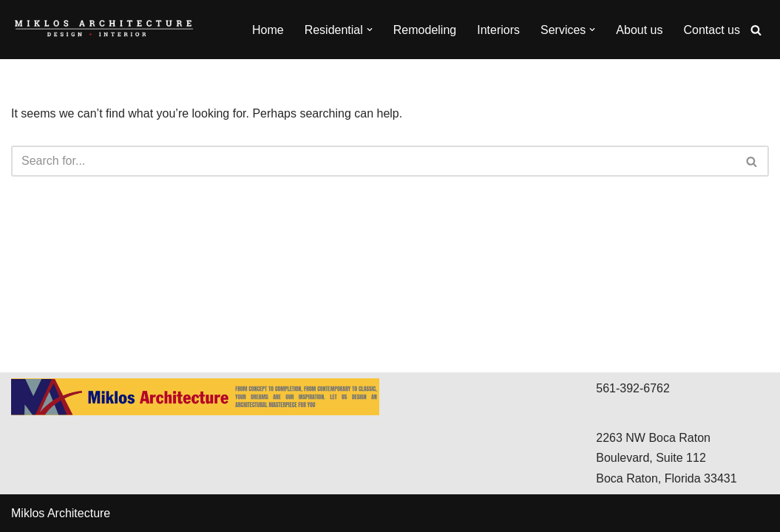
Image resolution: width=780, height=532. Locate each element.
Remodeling (425, 30)
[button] (370, 30)
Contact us (712, 30)
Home (268, 30)
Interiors (498, 30)
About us (639, 30)
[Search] (756, 30)
